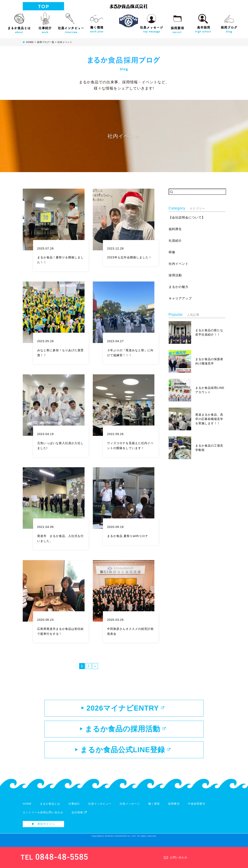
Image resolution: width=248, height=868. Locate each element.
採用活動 (176, 277)
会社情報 (79, 818)
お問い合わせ (176, 857)
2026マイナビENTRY (123, 709)
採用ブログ (229, 22)
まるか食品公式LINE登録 (123, 754)
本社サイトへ (43, 830)
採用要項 (177, 22)
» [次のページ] (95, 666)
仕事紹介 (45, 22)
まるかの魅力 (179, 288)
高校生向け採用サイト (203, 22)
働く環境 (97, 22)
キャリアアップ (181, 300)
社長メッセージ (151, 22)
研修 (172, 253)
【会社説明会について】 (188, 218)
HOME (27, 809)
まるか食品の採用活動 (123, 732)
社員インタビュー (71, 22)
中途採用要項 (197, 809)
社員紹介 (176, 241)
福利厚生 (176, 229)
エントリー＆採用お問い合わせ (43, 818)
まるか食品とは (19, 22)
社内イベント (179, 265)
